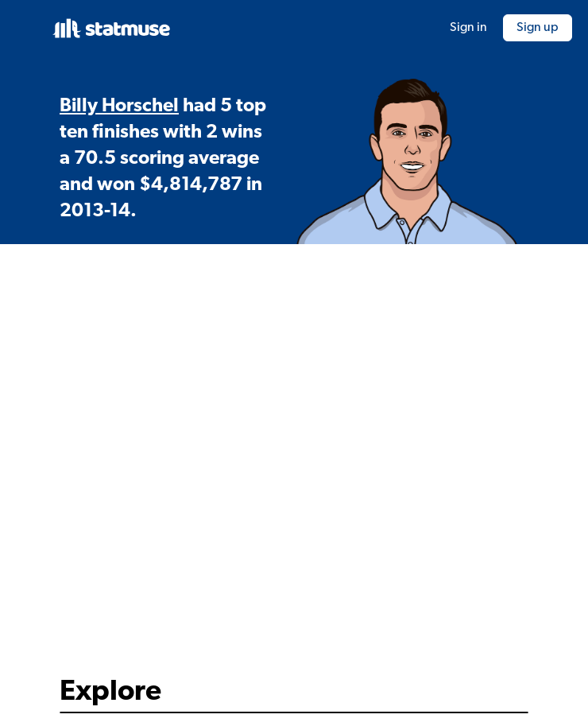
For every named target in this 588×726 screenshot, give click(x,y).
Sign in (468, 28)
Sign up (538, 28)
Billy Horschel (119, 107)
